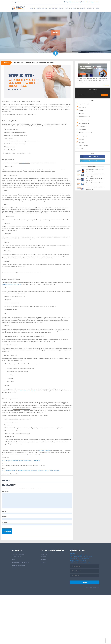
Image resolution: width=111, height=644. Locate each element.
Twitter (43, 557)
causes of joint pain (24, 163)
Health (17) (81, 139)
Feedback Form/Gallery (19, 565)
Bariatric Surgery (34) (83, 146)
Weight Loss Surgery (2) (84, 104)
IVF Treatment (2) (83, 126)
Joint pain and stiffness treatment (12, 284)
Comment (5, 491)
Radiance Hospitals (45, 451)
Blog (97, 8)
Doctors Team (53, 8)
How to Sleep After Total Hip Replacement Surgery (97, 170)
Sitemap (14, 568)
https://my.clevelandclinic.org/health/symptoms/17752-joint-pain (21, 460)
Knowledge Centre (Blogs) (20, 562)
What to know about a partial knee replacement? (97, 174)
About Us (32, 8)
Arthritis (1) (81, 149)
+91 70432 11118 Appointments (91, 2)
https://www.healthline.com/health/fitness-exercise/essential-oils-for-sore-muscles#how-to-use (31, 470)
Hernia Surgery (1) (83, 136)
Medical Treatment (42, 8)
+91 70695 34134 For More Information (80, 562)
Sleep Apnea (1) (82, 110)
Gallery (61, 8)
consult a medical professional (21, 409)
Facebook (44, 554)
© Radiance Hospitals (93, 587)
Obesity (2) (81, 114)
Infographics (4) (82, 130)
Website (5, 522)
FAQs (13, 560)
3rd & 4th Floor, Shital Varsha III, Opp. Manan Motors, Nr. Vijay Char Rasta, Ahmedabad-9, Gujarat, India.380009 (81, 556)
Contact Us (91, 8)
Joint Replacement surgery (27, 391)
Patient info (68, 8)
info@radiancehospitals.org (73, 2)
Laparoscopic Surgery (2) (84, 117)
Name (5, 511)
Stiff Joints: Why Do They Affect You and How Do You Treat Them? (34, 63)
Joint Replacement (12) (84, 123)
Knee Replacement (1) (84, 120)
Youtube (44, 562)
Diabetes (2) (81, 142)
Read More (106, 85)
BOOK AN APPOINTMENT (80, 8)
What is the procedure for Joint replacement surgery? (98, 178)
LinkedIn (43, 560)
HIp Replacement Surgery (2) (85, 133)
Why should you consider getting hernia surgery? (98, 183)
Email (4, 517)
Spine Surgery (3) (83, 107)
